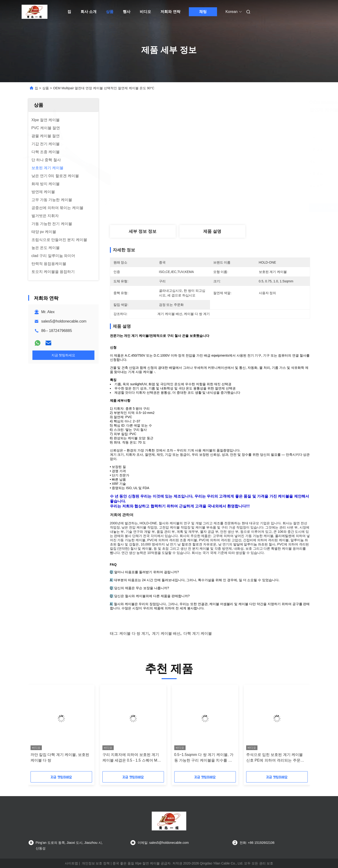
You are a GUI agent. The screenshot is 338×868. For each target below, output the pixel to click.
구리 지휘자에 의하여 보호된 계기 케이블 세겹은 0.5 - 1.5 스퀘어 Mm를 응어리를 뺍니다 (131, 758)
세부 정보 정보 (143, 231)
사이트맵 (71, 863)
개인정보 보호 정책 (96, 863)
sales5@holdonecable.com (64, 321)
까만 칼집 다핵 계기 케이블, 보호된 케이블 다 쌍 (60, 757)
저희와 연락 (170, 12)
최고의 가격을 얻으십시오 (237, 208)
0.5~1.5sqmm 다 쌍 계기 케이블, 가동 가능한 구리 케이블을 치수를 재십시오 (204, 758)
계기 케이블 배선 (166, 633)
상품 (110, 12)
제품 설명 (212, 231)
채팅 (203, 12)
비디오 (145, 12)
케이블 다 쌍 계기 (134, 633)
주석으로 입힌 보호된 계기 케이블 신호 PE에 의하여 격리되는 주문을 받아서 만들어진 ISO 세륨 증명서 (275, 758)
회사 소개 (89, 12)
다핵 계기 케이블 (198, 633)
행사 (127, 12)
